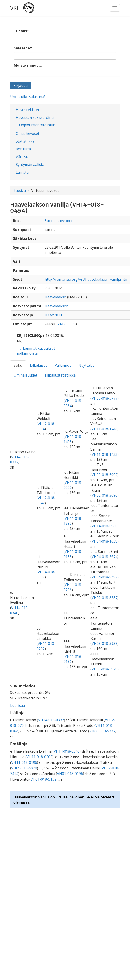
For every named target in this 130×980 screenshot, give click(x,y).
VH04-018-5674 (105, 557)
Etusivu (20, 190)
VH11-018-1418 (105, 429)
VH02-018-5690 (105, 495)
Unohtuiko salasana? (28, 97)
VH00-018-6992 (105, 475)
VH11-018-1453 (105, 454)
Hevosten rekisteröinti (35, 118)
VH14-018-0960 (105, 526)
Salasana (23, 48)
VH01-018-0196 (70, 774)
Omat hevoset (28, 133)
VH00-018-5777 (105, 398)
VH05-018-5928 (105, 669)
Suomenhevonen (59, 221)
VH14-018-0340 (67, 751)
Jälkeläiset (38, 365)
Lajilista (22, 172)
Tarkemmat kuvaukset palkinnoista (36, 351)
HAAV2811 (53, 315)
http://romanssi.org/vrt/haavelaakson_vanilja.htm (86, 279)
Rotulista (23, 149)
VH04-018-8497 (105, 577)
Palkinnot (63, 365)
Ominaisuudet (25, 375)
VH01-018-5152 (43, 779)
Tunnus (21, 31)
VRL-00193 (67, 324)
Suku (18, 365)
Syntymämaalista (30, 165)
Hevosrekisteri (28, 110)
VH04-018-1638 (105, 541)
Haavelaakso (55, 297)
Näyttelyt (86, 365)
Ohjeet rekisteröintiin (37, 125)
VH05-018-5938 (105, 644)
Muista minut (26, 65)
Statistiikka (25, 141)
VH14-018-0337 (51, 720)
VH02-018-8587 (105, 598)
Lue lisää (18, 706)
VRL (15, 8)
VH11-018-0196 (24, 762)
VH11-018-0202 (39, 757)
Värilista (23, 157)
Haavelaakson (57, 306)
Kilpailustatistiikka (60, 375)
